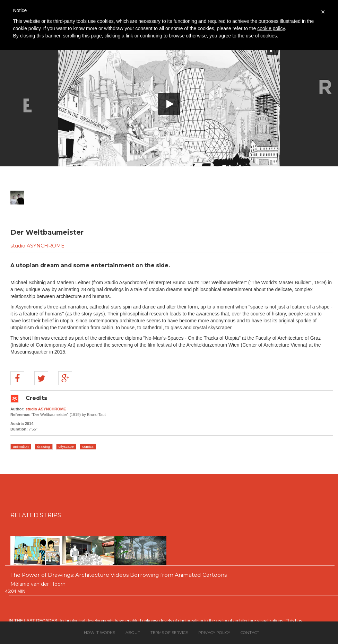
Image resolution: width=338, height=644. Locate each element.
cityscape (66, 446)
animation (21, 446)
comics (88, 446)
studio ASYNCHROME (37, 246)
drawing (44, 446)
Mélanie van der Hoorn (38, 584)
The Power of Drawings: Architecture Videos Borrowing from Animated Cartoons (119, 575)
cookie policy (271, 28)
